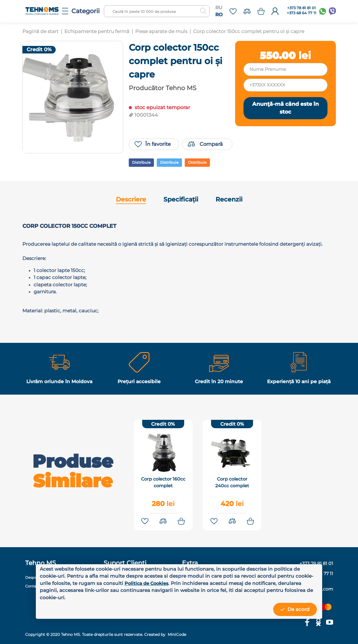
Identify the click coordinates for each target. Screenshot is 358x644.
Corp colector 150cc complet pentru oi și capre (249, 31)
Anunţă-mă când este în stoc (286, 108)
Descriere (131, 199)
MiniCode (176, 633)
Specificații (181, 199)
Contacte (34, 584)
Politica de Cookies (148, 583)
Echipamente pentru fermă (97, 31)
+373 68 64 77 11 (302, 13)
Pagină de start (40, 31)
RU (219, 8)
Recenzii (229, 199)
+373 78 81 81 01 (301, 8)
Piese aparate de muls (161, 31)
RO (219, 15)
